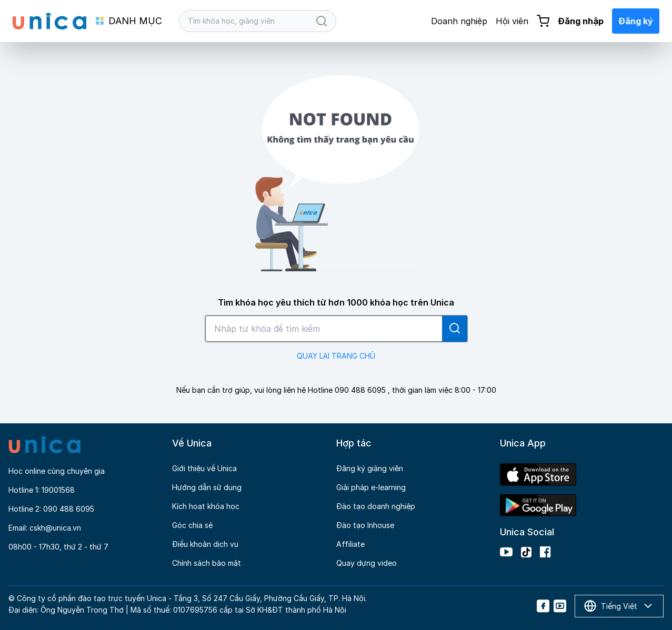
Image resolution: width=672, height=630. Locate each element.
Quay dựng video (367, 563)
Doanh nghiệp (459, 21)
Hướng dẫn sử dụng (207, 487)
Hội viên (512, 21)
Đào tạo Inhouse (365, 525)
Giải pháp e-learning (371, 487)
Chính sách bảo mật (207, 563)
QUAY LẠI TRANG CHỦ (336, 356)
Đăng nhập (581, 21)
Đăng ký (636, 21)
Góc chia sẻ (192, 525)
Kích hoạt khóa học (206, 506)
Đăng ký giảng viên (370, 468)
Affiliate (350, 544)
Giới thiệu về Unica (204, 468)
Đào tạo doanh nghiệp (376, 506)
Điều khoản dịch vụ (205, 544)
